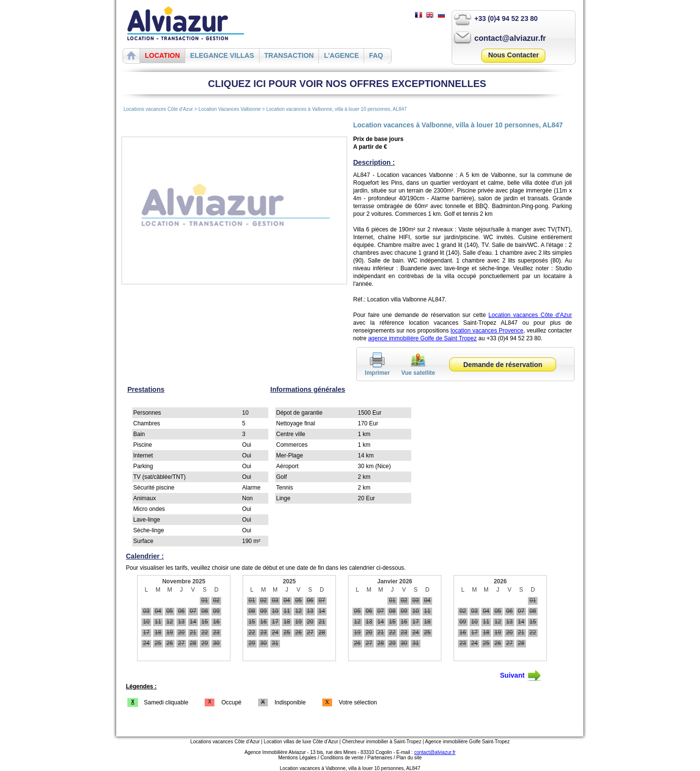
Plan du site (409, 758)
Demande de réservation (503, 365)
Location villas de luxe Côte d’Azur (301, 742)
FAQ (376, 55)
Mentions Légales (297, 758)
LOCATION (162, 55)
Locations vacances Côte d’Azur (158, 109)
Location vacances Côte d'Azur (530, 315)
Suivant (521, 676)
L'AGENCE (341, 55)
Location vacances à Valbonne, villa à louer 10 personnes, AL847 (337, 109)
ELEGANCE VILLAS (222, 55)
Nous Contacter (513, 55)
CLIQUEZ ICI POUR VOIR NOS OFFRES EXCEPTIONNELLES (347, 84)
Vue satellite (418, 369)
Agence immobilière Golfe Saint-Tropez (467, 742)
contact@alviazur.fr (510, 38)
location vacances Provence (487, 331)
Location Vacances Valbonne (229, 109)
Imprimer (377, 369)
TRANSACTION (289, 55)
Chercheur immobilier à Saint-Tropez (382, 742)
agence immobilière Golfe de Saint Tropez (422, 338)
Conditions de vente (342, 758)
